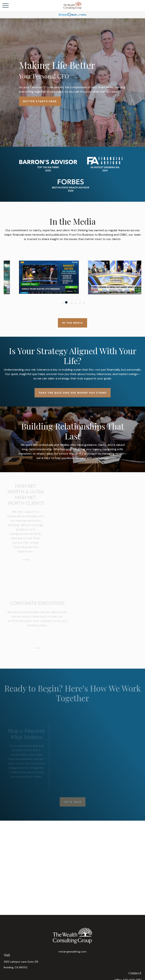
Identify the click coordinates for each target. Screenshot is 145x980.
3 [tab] (70, 302)
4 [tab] (75, 302)
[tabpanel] (38, 277)
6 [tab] (83, 302)
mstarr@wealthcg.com (72, 952)
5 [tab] (79, 302)
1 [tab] (62, 302)
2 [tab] (66, 302)
